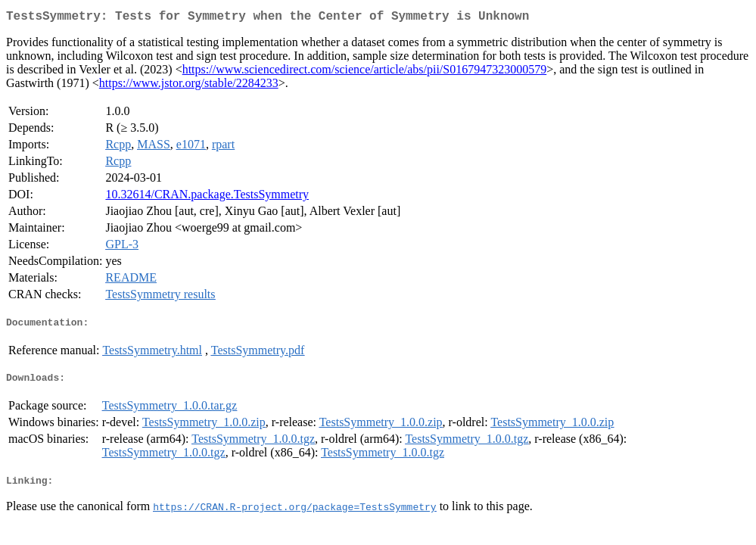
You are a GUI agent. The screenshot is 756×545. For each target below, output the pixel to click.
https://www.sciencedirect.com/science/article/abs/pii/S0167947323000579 (365, 72)
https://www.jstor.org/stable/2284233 (189, 86)
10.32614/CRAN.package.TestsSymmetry (207, 197)
